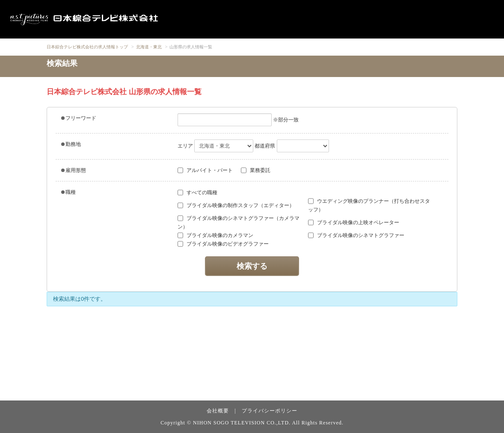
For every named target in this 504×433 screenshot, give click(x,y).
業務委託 (256, 170)
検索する (252, 266)
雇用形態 (74, 170)
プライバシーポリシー (270, 411)
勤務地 (71, 144)
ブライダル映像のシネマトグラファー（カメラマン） (239, 222)
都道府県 (265, 146)
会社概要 (218, 411)
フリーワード (79, 118)
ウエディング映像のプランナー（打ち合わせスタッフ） (369, 205)
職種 (68, 192)
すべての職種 (197, 193)
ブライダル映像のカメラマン (215, 235)
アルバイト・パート (205, 170)
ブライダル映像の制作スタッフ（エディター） (236, 205)
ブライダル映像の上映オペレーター (354, 222)
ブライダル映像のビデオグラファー (223, 244)
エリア (185, 146)
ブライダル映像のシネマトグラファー (356, 235)
